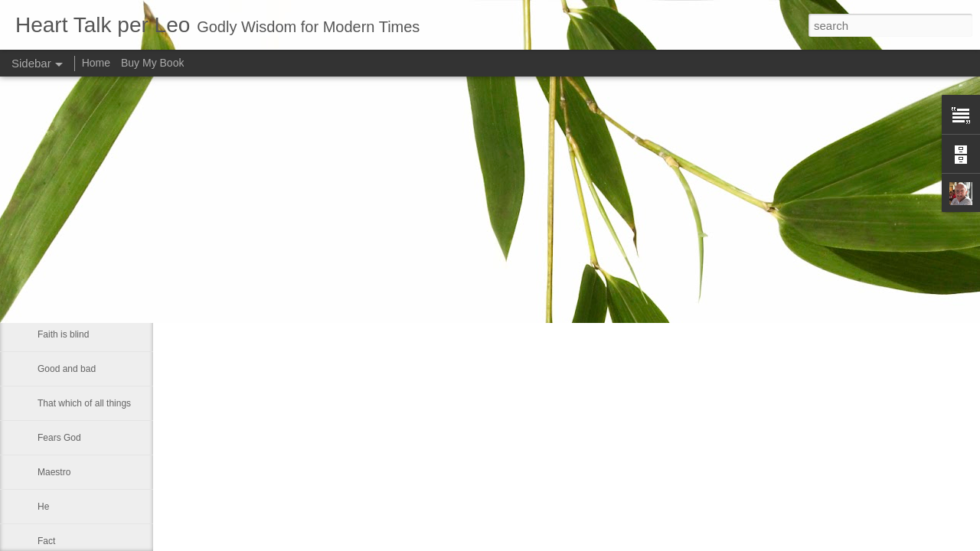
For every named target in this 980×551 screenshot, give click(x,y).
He (43, 507)
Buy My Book (152, 63)
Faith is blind (63, 334)
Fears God (59, 438)
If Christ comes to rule (82, 197)
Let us (50, 266)
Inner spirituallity (71, 300)
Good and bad (67, 369)
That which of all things (84, 403)
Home (96, 63)
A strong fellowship (76, 231)
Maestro (54, 472)
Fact (46, 541)
